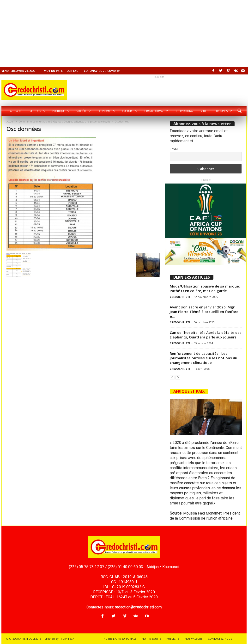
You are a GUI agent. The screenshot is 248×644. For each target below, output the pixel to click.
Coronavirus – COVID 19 (102, 71)
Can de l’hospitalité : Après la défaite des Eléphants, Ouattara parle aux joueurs (206, 335)
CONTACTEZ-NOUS (220, 639)
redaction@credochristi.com (138, 607)
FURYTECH (68, 639)
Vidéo (205, 111)
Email (174, 149)
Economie (106, 111)
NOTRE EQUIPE (151, 639)
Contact (73, 71)
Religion (38, 111)
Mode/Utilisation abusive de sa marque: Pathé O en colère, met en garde (205, 288)
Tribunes (224, 111)
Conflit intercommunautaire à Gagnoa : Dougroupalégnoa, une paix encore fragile (64, 122)
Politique (61, 111)
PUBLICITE (173, 639)
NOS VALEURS (194, 639)
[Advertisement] (124, 34)
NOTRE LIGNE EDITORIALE (120, 639)
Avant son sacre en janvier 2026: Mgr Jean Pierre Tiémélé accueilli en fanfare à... (204, 312)
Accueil (10, 122)
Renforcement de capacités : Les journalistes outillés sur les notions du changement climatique (203, 358)
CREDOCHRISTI (180, 297)
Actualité (16, 111)
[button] (239, 111)
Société (84, 111)
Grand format (156, 111)
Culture (130, 111)
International (184, 111)
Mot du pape (53, 71)
